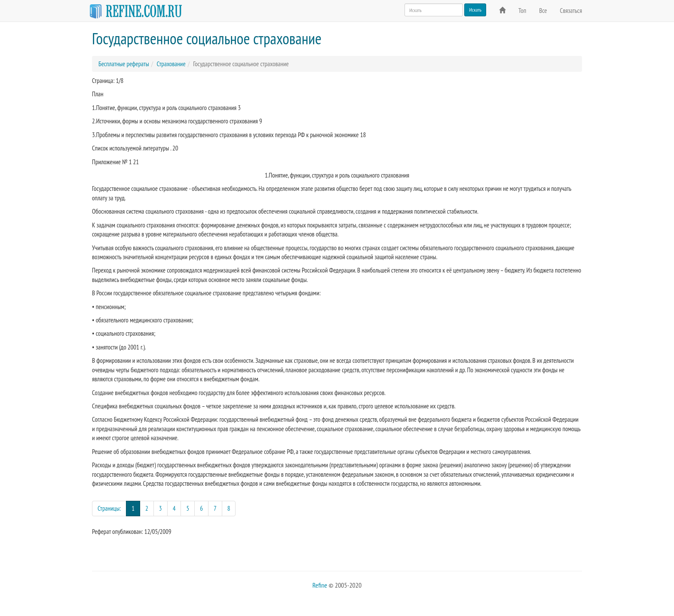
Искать (475, 10)
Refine (320, 585)
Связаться (571, 11)
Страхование (171, 64)
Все (543, 11)
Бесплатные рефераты (124, 64)
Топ (522, 11)
